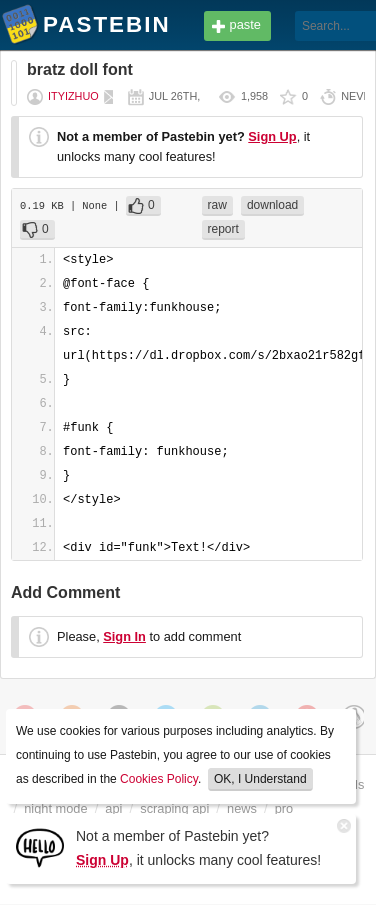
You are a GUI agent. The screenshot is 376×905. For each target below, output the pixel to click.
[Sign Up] (40, 846)
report (223, 229)
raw (217, 205)
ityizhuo (73, 96)
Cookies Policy (159, 779)
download (272, 205)
